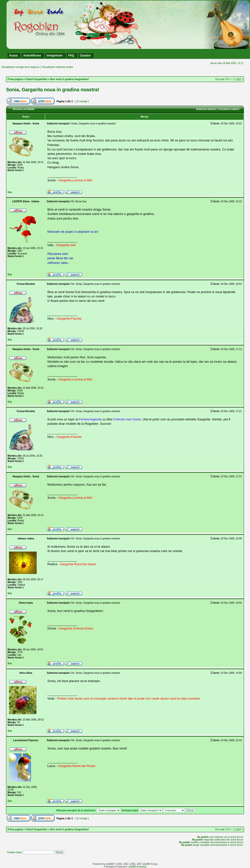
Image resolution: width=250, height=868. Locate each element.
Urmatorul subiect (229, 109)
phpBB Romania (137, 867)
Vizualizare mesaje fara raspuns (20, 67)
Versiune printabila (23, 109)
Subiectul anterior (206, 109)
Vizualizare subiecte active (57, 67)
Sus (10, 192)
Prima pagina (15, 79)
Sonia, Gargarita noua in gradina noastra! (53, 90)
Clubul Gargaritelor (37, 79)
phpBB (110, 864)
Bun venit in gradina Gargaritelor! (70, 79)
